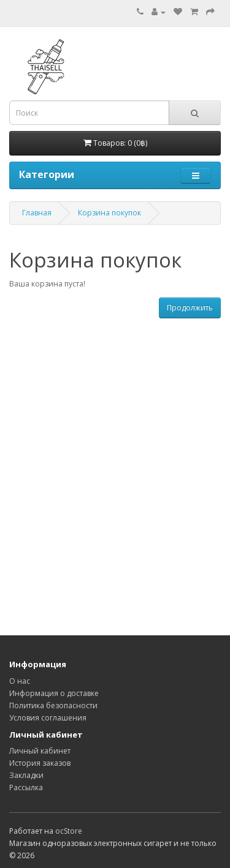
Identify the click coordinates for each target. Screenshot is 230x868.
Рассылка (26, 788)
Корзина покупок (109, 213)
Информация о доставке (54, 693)
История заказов (40, 763)
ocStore (69, 831)
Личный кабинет (40, 751)
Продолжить (190, 308)
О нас (20, 681)
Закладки (26, 775)
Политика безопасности (53, 705)
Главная (37, 213)
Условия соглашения (48, 718)
